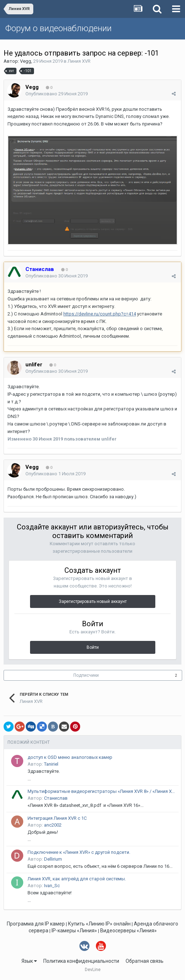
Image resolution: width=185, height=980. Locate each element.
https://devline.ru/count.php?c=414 (100, 314)
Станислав (56, 798)
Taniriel (51, 764)
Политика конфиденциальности (81, 961)
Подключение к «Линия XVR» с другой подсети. (79, 852)
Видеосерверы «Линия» (128, 931)
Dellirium (53, 859)
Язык (29, 961)
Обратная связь (145, 961)
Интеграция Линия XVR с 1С (57, 818)
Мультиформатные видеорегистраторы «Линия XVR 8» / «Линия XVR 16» (102, 791)
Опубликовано (57, 94)
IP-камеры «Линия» (74, 931)
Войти (93, 647)
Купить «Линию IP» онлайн (99, 924)
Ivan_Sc (52, 886)
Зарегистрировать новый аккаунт (93, 601)
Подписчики (86, 675)
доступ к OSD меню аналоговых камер (70, 757)
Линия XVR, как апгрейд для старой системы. (77, 879)
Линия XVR (79, 61)
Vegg (26, 61)
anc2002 (53, 825)
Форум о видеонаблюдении (59, 28)
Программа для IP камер (36, 924)
